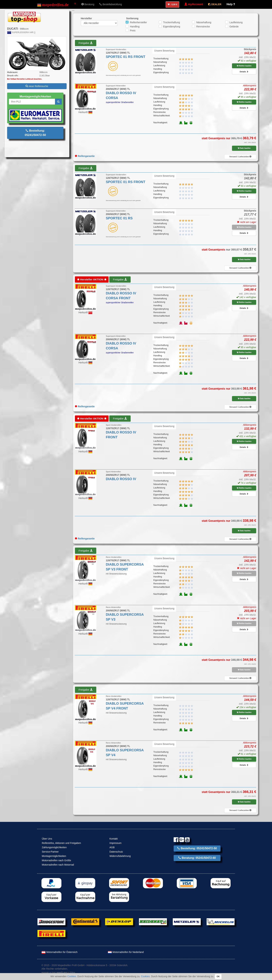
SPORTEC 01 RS (119, 218)
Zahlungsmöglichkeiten (54, 847)
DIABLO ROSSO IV (121, 479)
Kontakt (114, 839)
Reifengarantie (85, 156)
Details (244, 72)
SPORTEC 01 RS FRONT (126, 57)
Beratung (88, 4)
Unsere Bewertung (164, 51)
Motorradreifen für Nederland (126, 952)
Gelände (234, 27)
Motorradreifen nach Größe (56, 860)
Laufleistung (236, 22)
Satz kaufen (244, 148)
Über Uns (47, 839)
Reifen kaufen (244, 66)
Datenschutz (116, 852)
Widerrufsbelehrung (120, 856)
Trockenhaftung (171, 22)
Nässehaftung (204, 22)
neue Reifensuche (37, 86)
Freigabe (86, 43)
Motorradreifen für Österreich (59, 952)
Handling (135, 27)
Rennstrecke (203, 27)
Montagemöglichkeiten (54, 856)
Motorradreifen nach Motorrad (58, 865)
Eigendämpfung (172, 27)
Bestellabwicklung (111, 4)
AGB (112, 847)
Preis (133, 31)
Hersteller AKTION (92, 279)
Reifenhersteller (138, 22)
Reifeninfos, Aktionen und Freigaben (61, 843)
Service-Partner (50, 852)
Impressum (115, 843)
